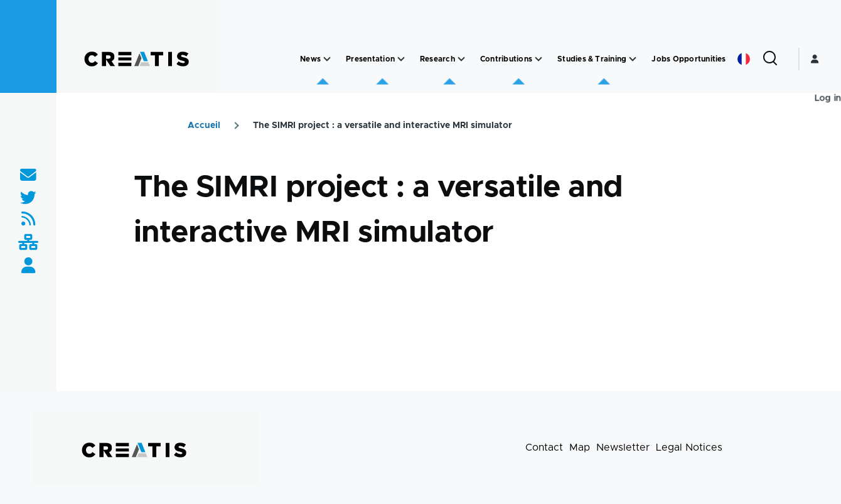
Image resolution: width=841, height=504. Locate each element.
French (744, 59)
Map (580, 448)
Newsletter (623, 448)
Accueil (204, 126)
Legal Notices (689, 448)
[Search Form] (770, 59)
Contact (544, 448)
